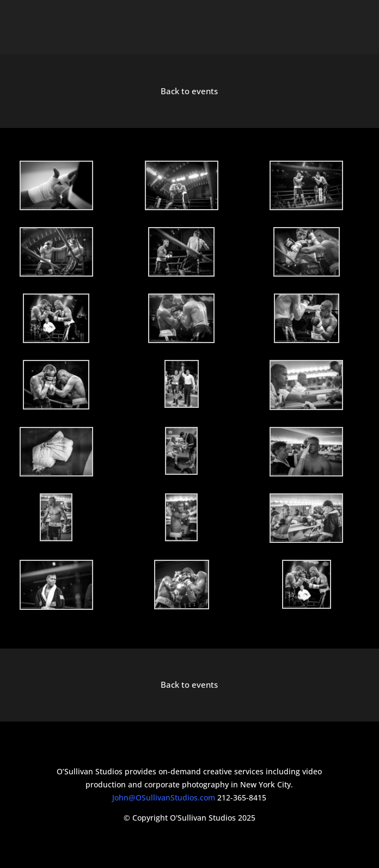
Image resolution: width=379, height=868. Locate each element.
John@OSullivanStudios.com (164, 797)
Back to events (189, 91)
